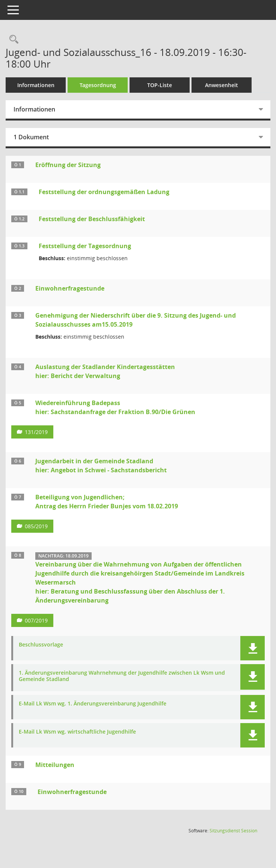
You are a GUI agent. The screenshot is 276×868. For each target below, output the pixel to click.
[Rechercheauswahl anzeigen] (12, 40)
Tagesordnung (98, 85)
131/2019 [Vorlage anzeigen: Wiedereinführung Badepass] (36, 432)
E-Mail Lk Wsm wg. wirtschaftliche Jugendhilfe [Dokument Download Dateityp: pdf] (77, 732)
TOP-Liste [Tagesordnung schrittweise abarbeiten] (160, 85)
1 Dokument (31, 137)
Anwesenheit (222, 85)
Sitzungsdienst (233, 831)
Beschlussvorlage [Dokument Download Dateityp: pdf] (41, 645)
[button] (253, 648)
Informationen (36, 85)
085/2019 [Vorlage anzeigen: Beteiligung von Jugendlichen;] (36, 526)
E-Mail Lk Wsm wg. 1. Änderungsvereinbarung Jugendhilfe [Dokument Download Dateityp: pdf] (93, 704)
